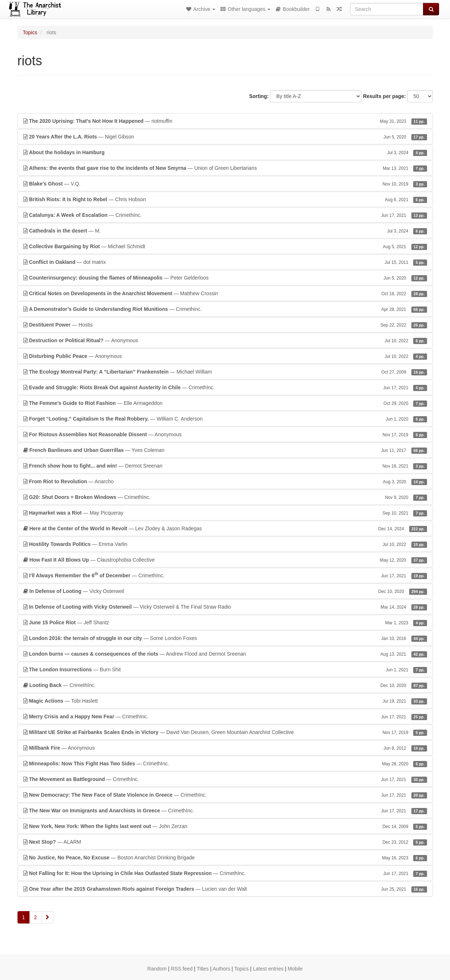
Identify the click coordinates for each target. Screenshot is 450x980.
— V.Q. (225, 184)
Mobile (295, 969)
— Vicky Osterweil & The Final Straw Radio (225, 607)
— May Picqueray (225, 513)
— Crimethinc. (225, 309)
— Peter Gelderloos (225, 278)
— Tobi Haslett (225, 701)
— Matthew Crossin (225, 293)
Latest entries (268, 969)
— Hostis (225, 325)
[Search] (387, 9)
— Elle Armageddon (225, 403)
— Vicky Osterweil (225, 591)
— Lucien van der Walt (225, 889)
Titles (203, 969)
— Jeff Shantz (225, 622)
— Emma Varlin (225, 544)
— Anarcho (225, 481)
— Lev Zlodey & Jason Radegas (225, 528)
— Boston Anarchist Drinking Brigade (225, 858)
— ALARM (225, 842)
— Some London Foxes (225, 638)
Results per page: (384, 96)
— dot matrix (225, 262)
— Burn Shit (225, 669)
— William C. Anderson (225, 419)
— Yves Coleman (225, 450)
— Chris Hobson (225, 199)
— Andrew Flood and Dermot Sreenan (225, 654)
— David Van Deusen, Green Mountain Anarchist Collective (225, 732)
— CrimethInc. (225, 215)
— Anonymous (225, 340)
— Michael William (225, 372)
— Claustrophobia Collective (225, 560)
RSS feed (182, 969)
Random (157, 969)
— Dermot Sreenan (225, 466)
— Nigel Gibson (225, 137)
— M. (225, 231)
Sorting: (259, 96)
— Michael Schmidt (225, 246)
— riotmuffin (225, 121)
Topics (30, 32)
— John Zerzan (225, 826)
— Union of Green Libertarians (225, 168)
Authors (221, 969)
